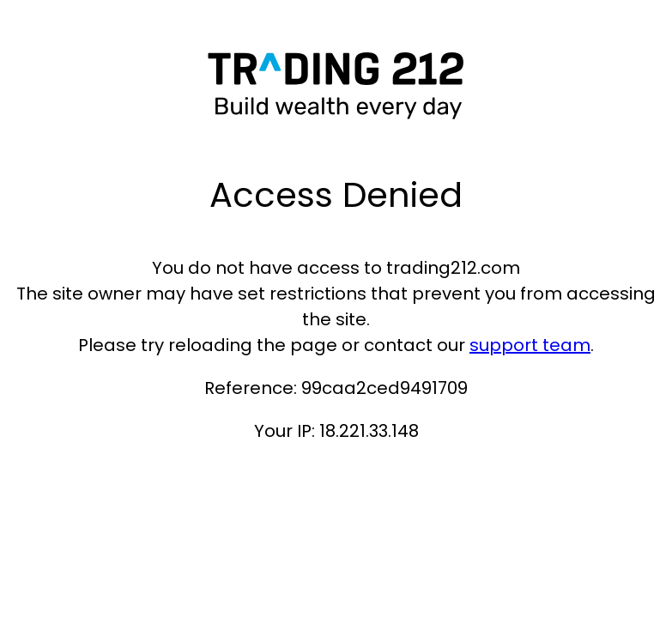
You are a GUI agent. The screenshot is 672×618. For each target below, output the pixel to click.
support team (530, 345)
